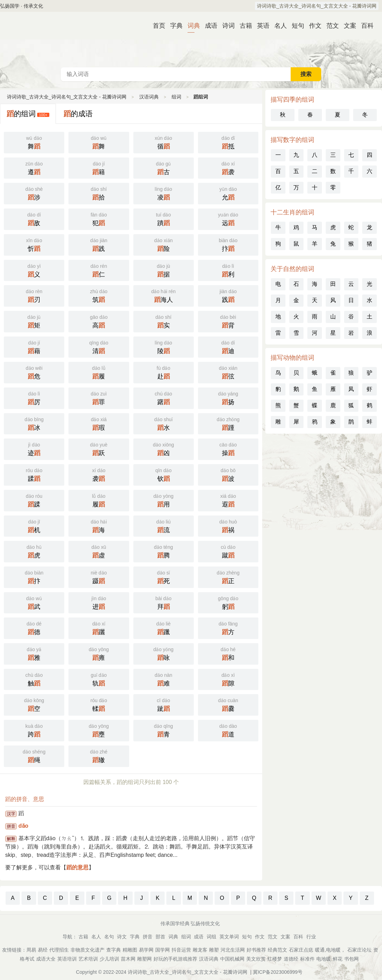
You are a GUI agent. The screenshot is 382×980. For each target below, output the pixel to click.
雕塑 (214, 950)
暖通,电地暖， (330, 950)
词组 (211, 937)
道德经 (291, 959)
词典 (191, 26)
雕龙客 (200, 950)
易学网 (146, 950)
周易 (31, 950)
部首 (160, 937)
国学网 (163, 950)
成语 (208, 26)
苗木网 (128, 959)
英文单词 (229, 937)
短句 (295, 26)
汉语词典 (191, 40)
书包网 (351, 959)
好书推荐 (256, 950)
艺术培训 (88, 959)
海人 (164, 295)
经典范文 (277, 950)
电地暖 (324, 959)
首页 (156, 26)
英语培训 (67, 959)
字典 (174, 26)
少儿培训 (109, 959)
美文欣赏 (256, 959)
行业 (311, 937)
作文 (313, 26)
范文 (330, 26)
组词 (176, 97)
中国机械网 (232, 959)
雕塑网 (144, 959)
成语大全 (46, 959)
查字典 (114, 950)
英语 (260, 26)
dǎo (23, 826)
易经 (43, 950)
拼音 (148, 937)
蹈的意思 (77, 867)
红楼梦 (275, 959)
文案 (347, 26)
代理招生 (59, 950)
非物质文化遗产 (88, 950)
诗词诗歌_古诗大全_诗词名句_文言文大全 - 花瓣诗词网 (317, 6)
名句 (109, 937)
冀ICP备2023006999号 (278, 972)
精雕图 (130, 950)
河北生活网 (233, 950)
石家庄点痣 (301, 950)
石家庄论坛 (359, 950)
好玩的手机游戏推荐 (175, 959)
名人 (278, 26)
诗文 (122, 937)
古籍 (243, 26)
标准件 (307, 959)
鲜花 (338, 959)
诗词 (226, 26)
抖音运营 (181, 950)
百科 (365, 26)
